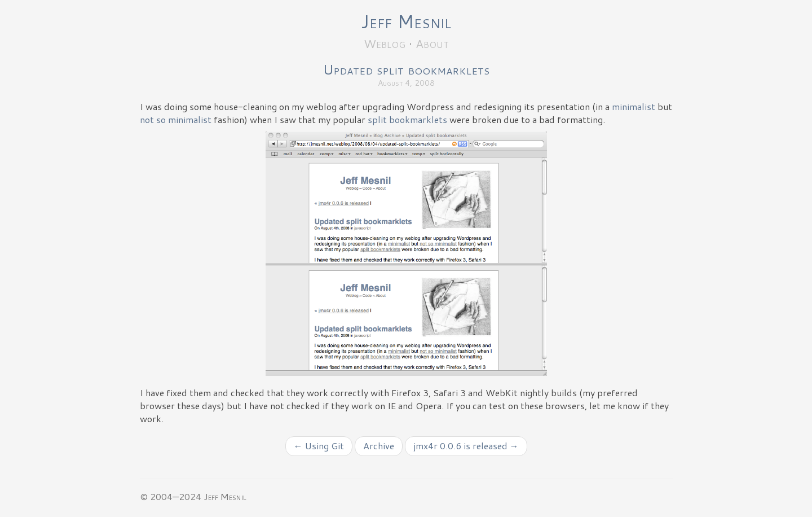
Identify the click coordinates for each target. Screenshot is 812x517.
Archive (379, 446)
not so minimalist (176, 119)
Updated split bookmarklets (406, 69)
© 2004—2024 (171, 496)
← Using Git (319, 446)
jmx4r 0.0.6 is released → (466, 446)
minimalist (634, 106)
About (432, 43)
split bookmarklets (407, 119)
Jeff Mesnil (406, 21)
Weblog (385, 43)
